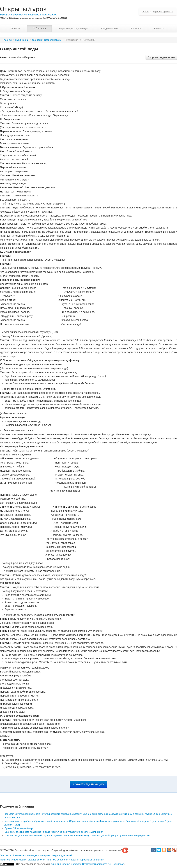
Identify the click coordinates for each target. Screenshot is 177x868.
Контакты (159, 28)
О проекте (5, 855)
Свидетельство (109, 28)
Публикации (39, 28)
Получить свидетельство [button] (161, 57)
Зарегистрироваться (163, 12)
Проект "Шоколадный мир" (19, 828)
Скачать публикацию (88, 784)
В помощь (136, 28)
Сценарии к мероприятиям (47, 40)
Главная (15, 28)
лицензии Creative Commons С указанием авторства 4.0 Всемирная (87, 864)
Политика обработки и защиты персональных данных (75, 860)
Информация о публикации (74, 28)
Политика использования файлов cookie (22, 860)
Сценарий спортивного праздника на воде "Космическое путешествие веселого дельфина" (54, 832)
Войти (146, 12)
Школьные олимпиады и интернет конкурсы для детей (43, 855)
